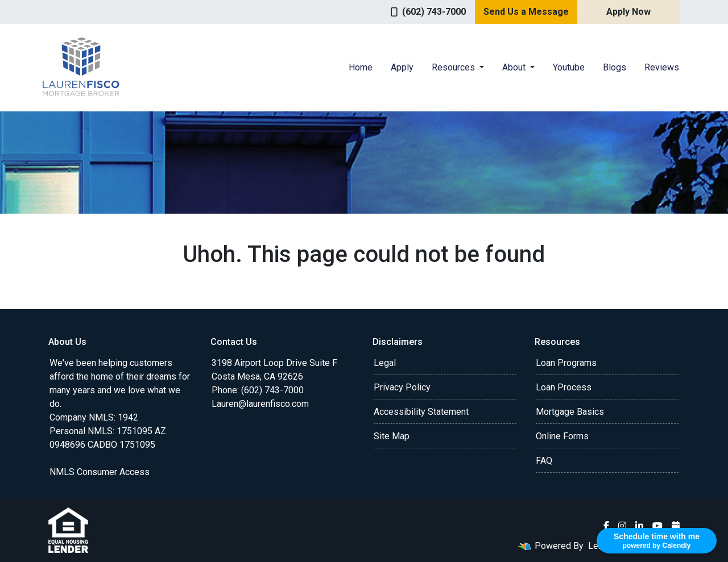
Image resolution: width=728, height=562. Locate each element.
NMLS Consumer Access (100, 472)
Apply (402, 67)
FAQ (544, 461)
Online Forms (562, 436)
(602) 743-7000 (428, 12)
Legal (385, 363)
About (515, 67)
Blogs (615, 67)
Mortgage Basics (570, 412)
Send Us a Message (526, 12)
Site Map (392, 436)
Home (361, 67)
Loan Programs (566, 363)
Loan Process (564, 387)
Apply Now (628, 12)
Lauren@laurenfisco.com (260, 404)
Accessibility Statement (421, 412)
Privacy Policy (402, 387)
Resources (454, 67)
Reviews (662, 67)
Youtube (569, 67)
